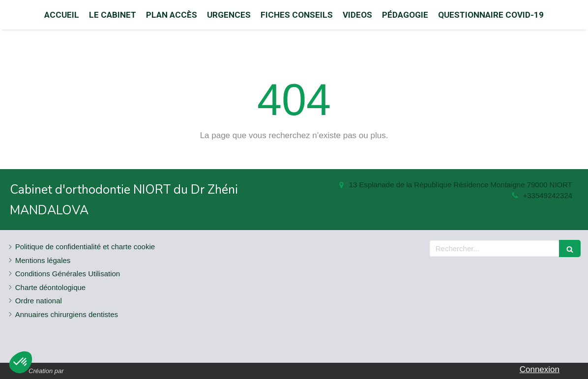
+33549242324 (547, 195)
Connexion (540, 369)
